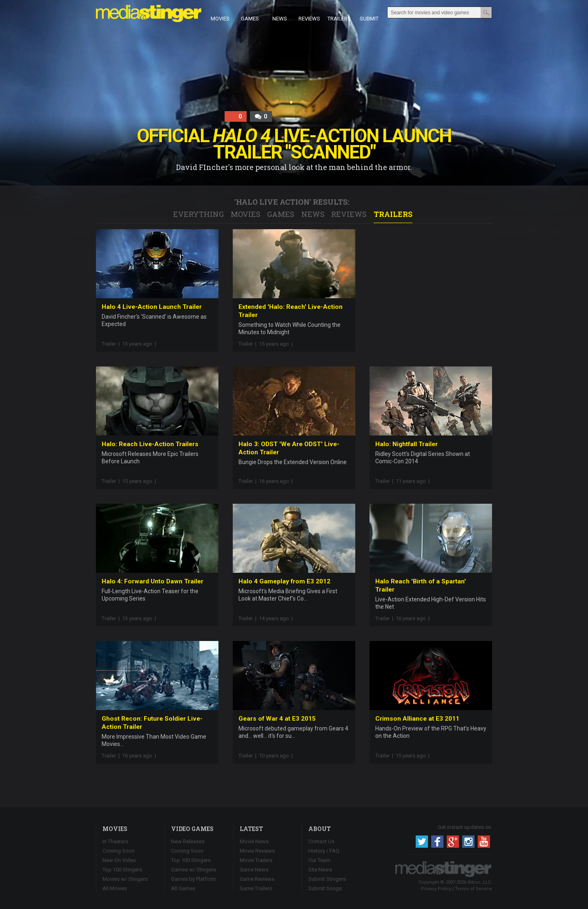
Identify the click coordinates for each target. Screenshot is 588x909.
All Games (183, 888)
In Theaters (115, 841)
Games (250, 13)
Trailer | (111, 344)
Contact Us (321, 841)
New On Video (119, 860)
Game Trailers (256, 888)
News (280, 13)
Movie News (254, 841)
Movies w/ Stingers (125, 879)
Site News (320, 870)
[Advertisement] (431, 280)
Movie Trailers (256, 860)
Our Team (319, 860)
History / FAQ (324, 851)
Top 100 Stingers (122, 870)
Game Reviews (257, 879)
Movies (220, 13)
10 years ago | (277, 756)
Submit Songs (325, 888)
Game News (254, 870)
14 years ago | (277, 618)
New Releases (188, 841)
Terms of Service (473, 889)
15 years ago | (277, 344)
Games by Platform (194, 879)
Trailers (339, 13)
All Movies (115, 888)
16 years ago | (277, 481)
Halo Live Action (273, 202)
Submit (369, 13)
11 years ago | (414, 481)
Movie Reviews (257, 851)
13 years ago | (140, 344)
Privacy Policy (436, 889)
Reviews (309, 13)
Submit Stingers (327, 879)
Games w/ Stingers (194, 870)
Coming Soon (119, 851)
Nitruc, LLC (479, 882)
